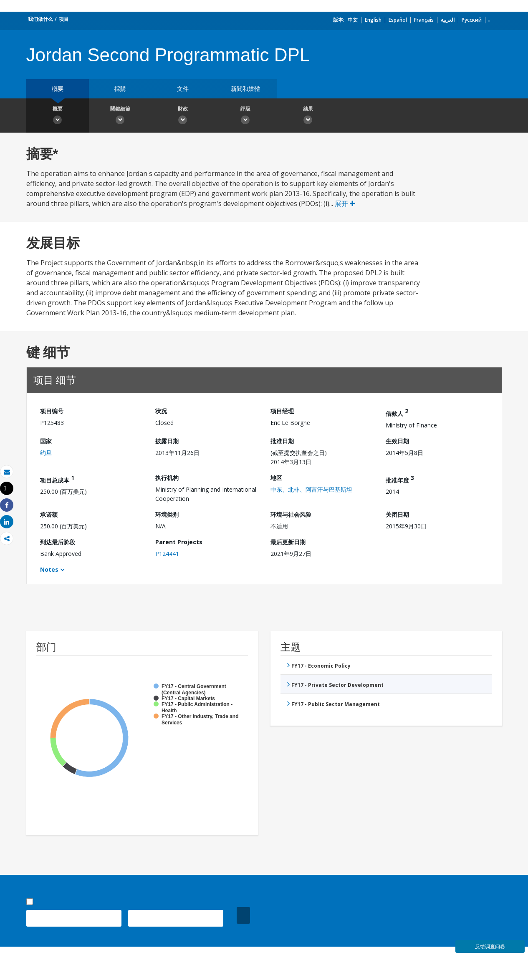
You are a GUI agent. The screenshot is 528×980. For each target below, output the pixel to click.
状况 (161, 411)
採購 (120, 89)
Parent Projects (179, 542)
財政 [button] (183, 116)
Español (398, 20)
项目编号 (52, 411)
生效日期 (397, 441)
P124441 (167, 554)
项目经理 (282, 411)
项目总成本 (57, 479)
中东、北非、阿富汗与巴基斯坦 (311, 489)
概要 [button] (58, 116)
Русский (472, 20)
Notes (49, 569)
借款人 (397, 412)
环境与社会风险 (291, 514)
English (373, 20)
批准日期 (282, 441)
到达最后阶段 (58, 542)
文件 (183, 89)
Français (424, 20)
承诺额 (49, 514)
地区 (276, 478)
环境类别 (167, 514)
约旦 (46, 453)
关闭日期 (397, 514)
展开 (345, 204)
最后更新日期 (288, 542)
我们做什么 (40, 19)
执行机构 (167, 478)
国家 (46, 441)
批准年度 (400, 479)
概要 (58, 89)
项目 (64, 19)
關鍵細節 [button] (120, 116)
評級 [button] (245, 116)
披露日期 (167, 441)
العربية (448, 20)
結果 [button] (308, 116)
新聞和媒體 (245, 89)
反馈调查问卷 (490, 946)
